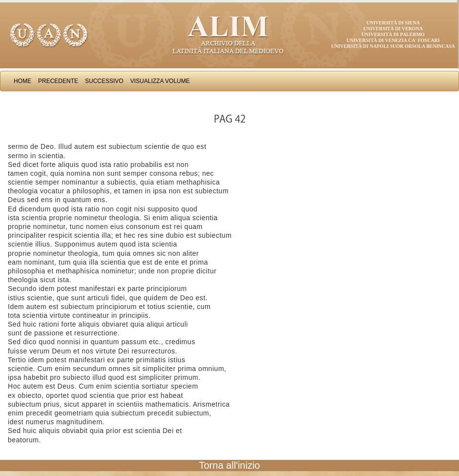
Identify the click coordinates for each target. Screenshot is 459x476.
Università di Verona (393, 29)
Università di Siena (393, 23)
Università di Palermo (393, 34)
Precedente (58, 81)
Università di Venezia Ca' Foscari (393, 40)
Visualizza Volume (160, 81)
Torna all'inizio (230, 465)
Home (22, 81)
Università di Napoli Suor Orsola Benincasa (393, 46)
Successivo (104, 81)
